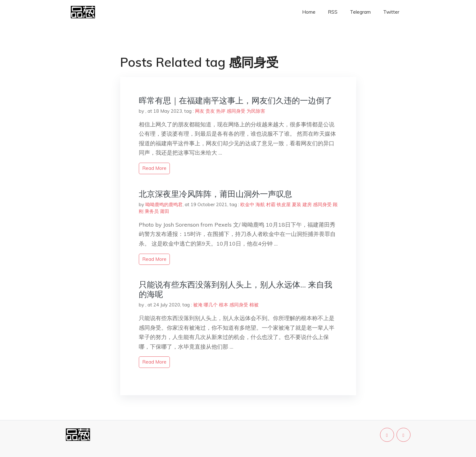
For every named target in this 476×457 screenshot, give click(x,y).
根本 (224, 305)
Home (309, 12)
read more (154, 168)
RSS (333, 12)
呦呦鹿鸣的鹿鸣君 (164, 204)
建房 (307, 204)
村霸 (271, 204)
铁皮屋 (284, 204)
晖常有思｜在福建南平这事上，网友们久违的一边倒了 (236, 100)
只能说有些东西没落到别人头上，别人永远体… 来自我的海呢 (236, 289)
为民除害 (256, 111)
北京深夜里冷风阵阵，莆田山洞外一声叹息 (215, 194)
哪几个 (211, 305)
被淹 (198, 305)
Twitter (391, 12)
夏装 (297, 204)
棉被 (254, 305)
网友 (200, 111)
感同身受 (236, 111)
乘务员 (152, 211)
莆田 (165, 211)
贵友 (210, 111)
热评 (221, 111)
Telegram (360, 12)
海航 (260, 204)
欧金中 (247, 204)
